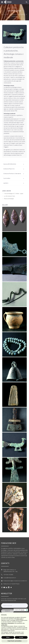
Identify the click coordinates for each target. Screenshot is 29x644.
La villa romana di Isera (9, 196)
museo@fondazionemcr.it (10, 578)
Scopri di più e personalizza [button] (14, 641)
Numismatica (14, 178)
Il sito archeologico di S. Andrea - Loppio (14, 193)
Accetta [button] (21, 637)
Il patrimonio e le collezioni (18, 14)
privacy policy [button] (19, 619)
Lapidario (14, 183)
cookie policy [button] (4, 625)
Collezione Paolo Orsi (14, 169)
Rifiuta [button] (8, 637)
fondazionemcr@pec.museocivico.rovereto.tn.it (15, 581)
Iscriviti (7, 611)
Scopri (7, 14)
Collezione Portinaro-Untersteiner (14, 174)
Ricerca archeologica (9, 199)
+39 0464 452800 (8, 575)
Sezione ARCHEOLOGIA (14, 164)
